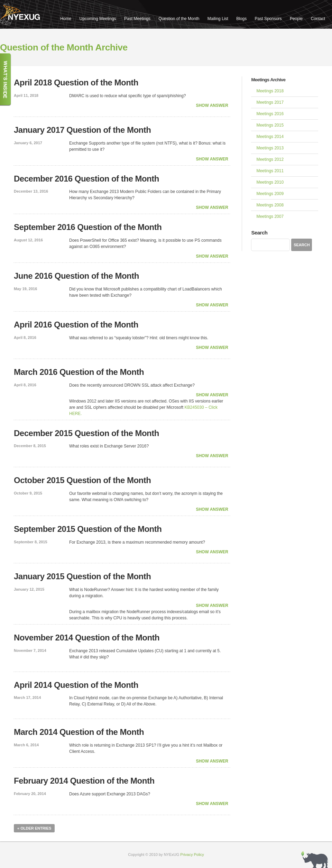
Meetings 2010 (270, 182)
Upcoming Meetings (98, 19)
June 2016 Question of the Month (76, 276)
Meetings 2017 (270, 102)
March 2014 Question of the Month (79, 732)
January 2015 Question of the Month (82, 576)
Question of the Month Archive (64, 47)
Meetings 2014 (270, 137)
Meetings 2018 (270, 91)
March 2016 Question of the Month (79, 372)
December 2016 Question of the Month (86, 179)
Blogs (241, 19)
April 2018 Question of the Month (76, 82)
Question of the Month (179, 19)
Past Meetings (137, 19)
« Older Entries (34, 828)
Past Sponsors (268, 19)
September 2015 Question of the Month (88, 529)
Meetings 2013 (270, 148)
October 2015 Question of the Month (82, 480)
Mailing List (218, 19)
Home (66, 19)
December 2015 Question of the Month (86, 433)
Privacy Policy (192, 855)
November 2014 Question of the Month (87, 638)
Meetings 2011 (270, 171)
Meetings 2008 (270, 205)
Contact (318, 19)
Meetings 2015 (270, 125)
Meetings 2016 (270, 114)
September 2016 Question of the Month (88, 227)
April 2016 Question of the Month (76, 325)
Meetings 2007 (270, 216)
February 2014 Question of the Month (84, 781)
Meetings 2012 (270, 159)
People (296, 19)
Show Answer (212, 105)
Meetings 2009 (270, 194)
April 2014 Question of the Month (76, 685)
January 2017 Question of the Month (82, 130)
